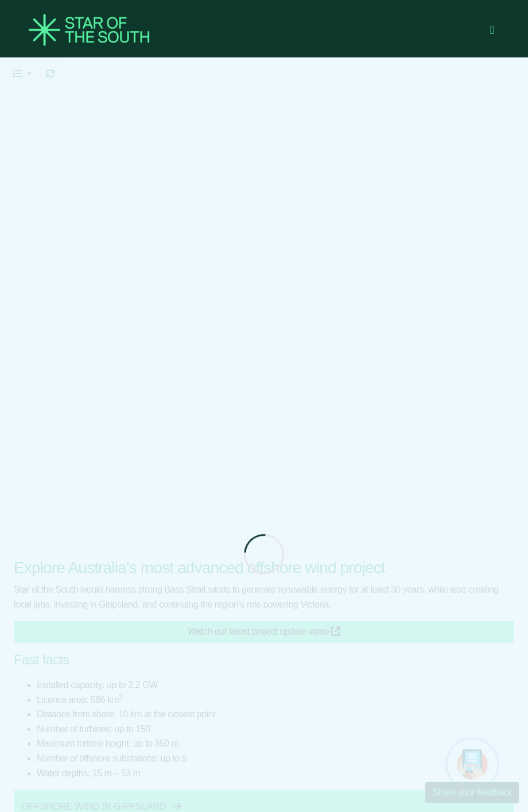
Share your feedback (472, 792)
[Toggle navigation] (492, 30)
